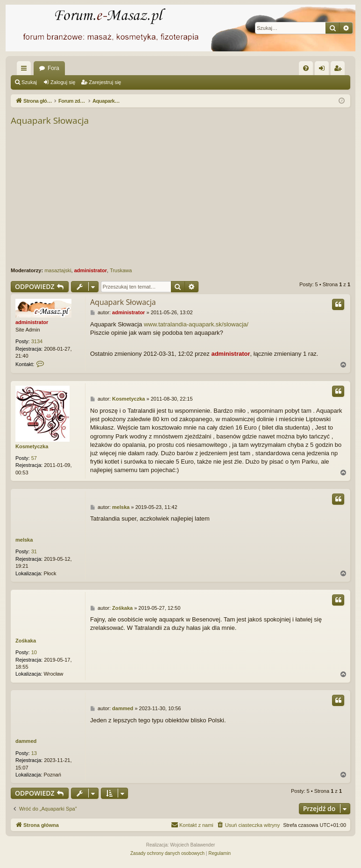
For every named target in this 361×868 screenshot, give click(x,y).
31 (34, 551)
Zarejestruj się (105, 82)
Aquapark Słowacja (50, 120)
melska (24, 540)
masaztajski (58, 270)
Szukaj (29, 82)
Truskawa (121, 270)
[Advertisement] (180, 197)
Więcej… (26, 70)
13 (34, 753)
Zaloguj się (63, 82)
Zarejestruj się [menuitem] (340, 70)
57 (34, 458)
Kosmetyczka (32, 446)
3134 (37, 341)
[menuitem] (306, 68)
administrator (91, 270)
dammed (26, 741)
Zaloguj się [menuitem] (324, 70)
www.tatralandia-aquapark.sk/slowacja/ (196, 324)
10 (34, 652)
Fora (53, 68)
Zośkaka (26, 641)
